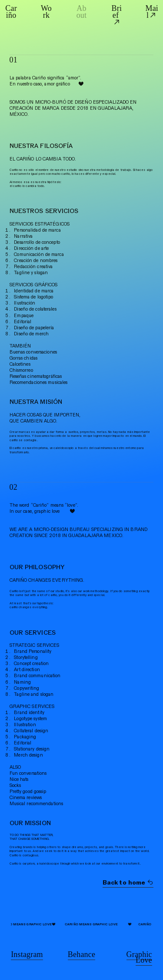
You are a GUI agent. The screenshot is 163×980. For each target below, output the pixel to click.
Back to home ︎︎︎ (128, 882)
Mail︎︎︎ (152, 12)
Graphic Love (139, 957)
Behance (81, 954)
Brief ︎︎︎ (117, 15)
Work (46, 12)
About (82, 12)
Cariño (11, 12)
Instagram (27, 954)
